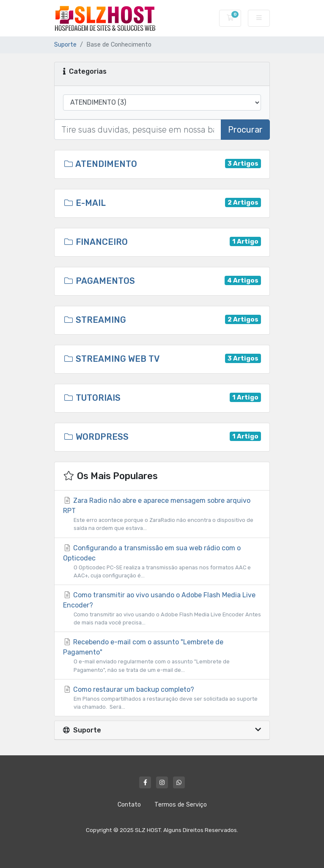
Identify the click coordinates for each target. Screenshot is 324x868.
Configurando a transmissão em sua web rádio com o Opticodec (162, 562)
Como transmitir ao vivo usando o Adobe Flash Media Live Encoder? (162, 609)
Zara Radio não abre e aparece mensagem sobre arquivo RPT (162, 514)
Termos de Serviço (181, 805)
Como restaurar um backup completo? (162, 698)
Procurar (245, 130)
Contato (129, 805)
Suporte (65, 45)
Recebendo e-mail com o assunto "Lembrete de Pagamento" (162, 656)
